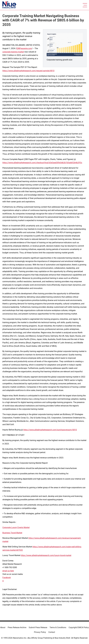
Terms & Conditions (58, 627)
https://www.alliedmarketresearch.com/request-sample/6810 (28, 71)
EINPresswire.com (24, 48)
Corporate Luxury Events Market (16, 527)
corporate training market (13, 52)
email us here (8, 571)
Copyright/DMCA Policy (79, 627)
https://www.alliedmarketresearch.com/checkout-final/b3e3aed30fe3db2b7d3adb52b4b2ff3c (42, 163)
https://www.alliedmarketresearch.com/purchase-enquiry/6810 (50, 430)
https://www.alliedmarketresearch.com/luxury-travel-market (46, 555)
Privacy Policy (40, 632)
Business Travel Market (12, 533)
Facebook (7, 578)
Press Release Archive (17, 627)
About (3, 627)
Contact (52, 632)
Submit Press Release (38, 627)
